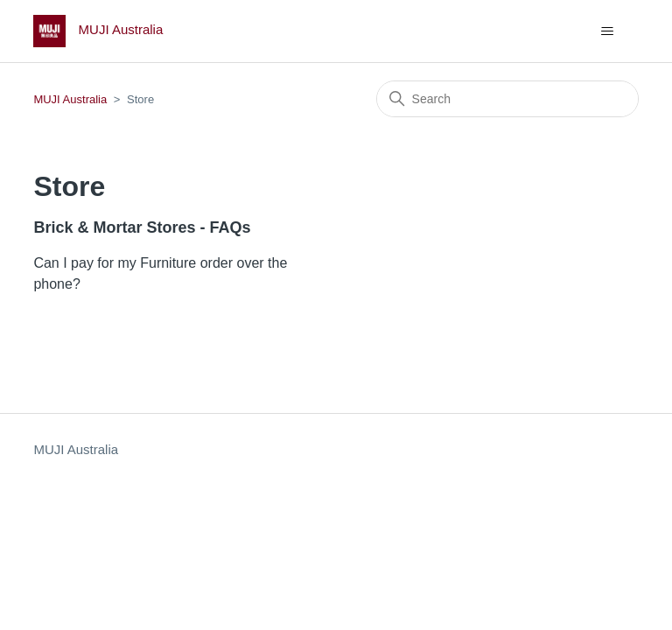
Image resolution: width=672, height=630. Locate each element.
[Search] (507, 99)
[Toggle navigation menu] (608, 31)
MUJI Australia (70, 99)
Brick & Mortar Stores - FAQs (142, 227)
